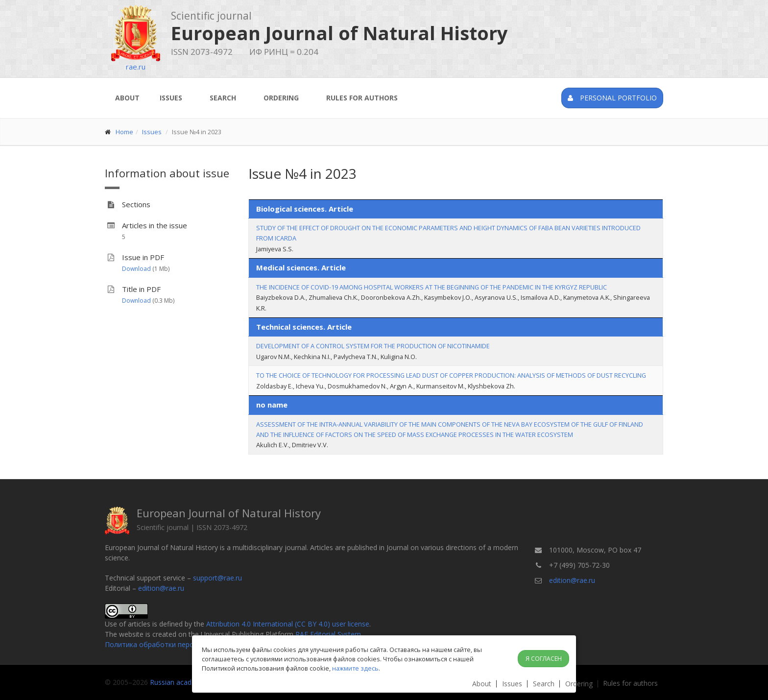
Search (223, 98)
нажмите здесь (355, 668)
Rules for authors (362, 98)
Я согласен (544, 659)
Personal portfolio (612, 98)
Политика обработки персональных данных (178, 644)
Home (124, 132)
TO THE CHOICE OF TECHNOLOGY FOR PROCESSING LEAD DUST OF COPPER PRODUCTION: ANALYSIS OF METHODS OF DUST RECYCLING (451, 375)
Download (136, 269)
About (127, 98)
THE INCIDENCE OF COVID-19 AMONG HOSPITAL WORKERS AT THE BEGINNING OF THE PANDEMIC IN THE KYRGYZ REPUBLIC (432, 287)
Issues (171, 98)
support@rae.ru (217, 578)
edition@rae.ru (161, 588)
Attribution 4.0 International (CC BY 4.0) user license (288, 624)
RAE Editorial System (328, 634)
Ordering (281, 98)
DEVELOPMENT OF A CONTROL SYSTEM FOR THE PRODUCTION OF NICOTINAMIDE (373, 346)
